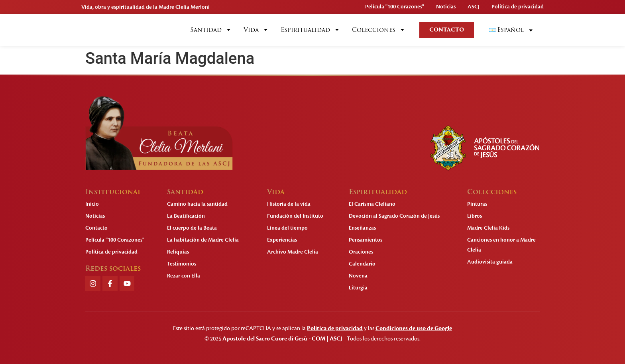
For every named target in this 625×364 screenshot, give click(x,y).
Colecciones (379, 30)
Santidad (211, 30)
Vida (256, 30)
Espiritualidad (310, 30)
